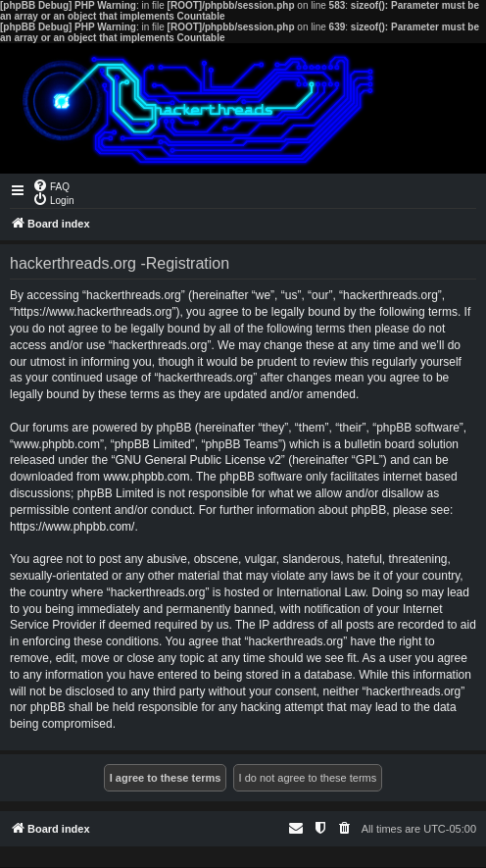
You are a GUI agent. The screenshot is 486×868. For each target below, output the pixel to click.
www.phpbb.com (146, 477)
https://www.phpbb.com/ (72, 527)
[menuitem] (51, 185)
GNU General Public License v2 (197, 460)
